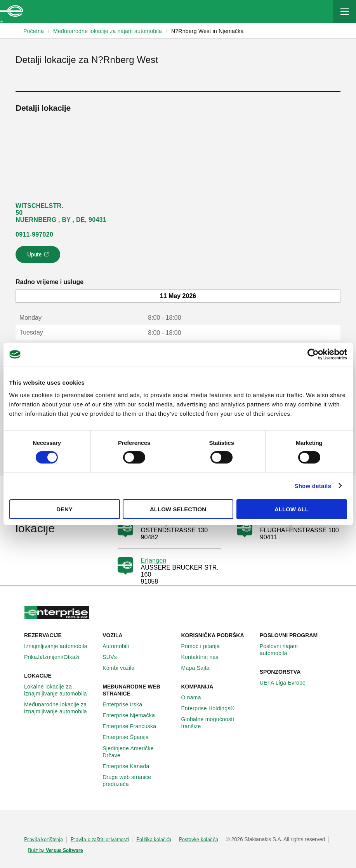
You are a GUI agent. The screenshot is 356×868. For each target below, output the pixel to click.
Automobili (120, 646)
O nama (195, 697)
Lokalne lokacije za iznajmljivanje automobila (60, 690)
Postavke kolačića (199, 840)
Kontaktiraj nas (204, 657)
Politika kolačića (154, 840)
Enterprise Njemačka (133, 715)
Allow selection (178, 509)
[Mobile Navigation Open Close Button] (344, 12)
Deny (64, 509)
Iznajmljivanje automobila (60, 646)
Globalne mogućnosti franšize (217, 723)
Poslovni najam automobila (296, 650)
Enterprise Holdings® (212, 708)
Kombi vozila (123, 668)
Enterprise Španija (130, 737)
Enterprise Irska (127, 704)
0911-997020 (34, 234)
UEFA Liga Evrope (287, 683)
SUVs (114, 657)
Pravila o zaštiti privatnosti (100, 840)
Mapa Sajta (200, 668)
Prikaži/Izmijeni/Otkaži (56, 657)
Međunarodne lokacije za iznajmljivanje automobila (60, 708)
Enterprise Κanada (130, 766)
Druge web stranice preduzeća (139, 781)
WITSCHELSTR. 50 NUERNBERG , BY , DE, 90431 (61, 213)
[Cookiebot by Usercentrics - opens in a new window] (313, 354)
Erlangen (154, 560)
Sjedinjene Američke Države (139, 752)
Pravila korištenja (43, 840)
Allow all (292, 509)
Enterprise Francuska (134, 726)
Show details (313, 486)
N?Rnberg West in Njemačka (208, 31)
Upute (39, 257)
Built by (56, 851)
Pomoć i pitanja (205, 646)
